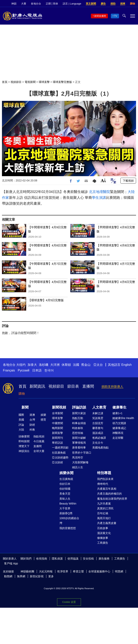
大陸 (21, 430)
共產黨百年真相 (107, 489)
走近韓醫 (118, 438)
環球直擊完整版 (62, 82)
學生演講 (99, 198)
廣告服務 (104, 559)
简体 (56, 4)
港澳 (32, 415)
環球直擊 (44, 82)
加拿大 (32, 365)
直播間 (88, 386)
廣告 (103, 4)
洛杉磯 (44, 365)
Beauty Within (68, 504)
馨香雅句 (98, 428)
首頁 (5, 82)
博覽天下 (24, 446)
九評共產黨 (104, 504)
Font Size (103, 180)
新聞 (25, 407)
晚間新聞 (57, 428)
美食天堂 (65, 494)
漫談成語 (98, 433)
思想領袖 (78, 433)
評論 (21, 425)
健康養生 (119, 407)
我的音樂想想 (68, 528)
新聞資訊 (37, 386)
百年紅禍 (103, 513)
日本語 (37, 370)
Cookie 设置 (69, 602)
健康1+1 (117, 413)
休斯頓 (66, 365)
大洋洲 (55, 365)
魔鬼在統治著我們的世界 (112, 499)
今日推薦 (39, 441)
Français (9, 370)
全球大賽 (39, 451)
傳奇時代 (103, 484)
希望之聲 (78, 571)
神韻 (14, 4)
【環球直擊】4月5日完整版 (46, 300)
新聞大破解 (79, 438)
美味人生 (65, 499)
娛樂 (43, 415)
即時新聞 (24, 441)
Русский (24, 370)
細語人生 (78, 467)
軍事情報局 (79, 443)
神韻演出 (24, 451)
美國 (21, 420)
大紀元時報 (46, 571)
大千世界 (65, 508)
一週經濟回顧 (60, 448)
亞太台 (98, 365)
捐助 (113, 4)
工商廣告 (103, 543)
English (126, 365)
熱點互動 (78, 418)
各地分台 (36, 4)
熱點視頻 (39, 436)
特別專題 (104, 473)
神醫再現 (118, 433)
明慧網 (119, 571)
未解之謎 (98, 413)
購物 (133, 4)
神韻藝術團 (27, 571)
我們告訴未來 (105, 479)
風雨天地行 (104, 518)
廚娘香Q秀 (66, 513)
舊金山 (86, 365)
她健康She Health (123, 418)
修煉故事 (103, 538)
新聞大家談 (79, 413)
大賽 (24, 4)
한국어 (49, 370)
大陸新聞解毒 (80, 462)
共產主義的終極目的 (109, 494)
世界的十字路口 (82, 453)
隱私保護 (57, 559)
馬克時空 (78, 457)
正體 (48, 4)
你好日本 (65, 484)
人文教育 (99, 407)
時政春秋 (78, 428)
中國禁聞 (57, 423)
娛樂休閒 (66, 473)
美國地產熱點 (100, 448)
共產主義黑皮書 (107, 523)
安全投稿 (88, 559)
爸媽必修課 (99, 438)
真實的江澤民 (105, 508)
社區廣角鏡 (59, 453)
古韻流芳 (98, 423)
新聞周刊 (57, 438)
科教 (32, 430)
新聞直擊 (57, 433)
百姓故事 (103, 528)
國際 (21, 415)
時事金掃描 (79, 423)
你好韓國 (65, 489)
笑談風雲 (98, 418)
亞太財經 (57, 462)
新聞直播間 (100, 16)
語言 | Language (72, 4)
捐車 (123, 4)
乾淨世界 (63, 571)
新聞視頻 (59, 407)
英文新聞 (91, 4)
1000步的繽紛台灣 (69, 521)
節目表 (73, 386)
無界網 (21, 576)
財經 (32, 425)
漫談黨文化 (104, 533)
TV (116, 16)
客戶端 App (11, 563)
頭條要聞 (24, 436)
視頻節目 (16, 82)
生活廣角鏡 (66, 479)
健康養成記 (119, 428)
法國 (76, 365)
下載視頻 (128, 181)
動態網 (8, 576)
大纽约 (21, 365)
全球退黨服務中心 (99, 571)
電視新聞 (30, 82)
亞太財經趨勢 (60, 457)
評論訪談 (79, 407)
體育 (43, 420)
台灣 (32, 420)
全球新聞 (57, 413)
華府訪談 (57, 443)
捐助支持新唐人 (112, 387)
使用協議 (73, 559)
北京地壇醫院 (99, 192)
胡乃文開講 (119, 423)
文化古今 (98, 443)
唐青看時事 (79, 448)
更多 (51, 576)
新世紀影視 (37, 576)
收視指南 (42, 559)
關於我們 (26, 559)
